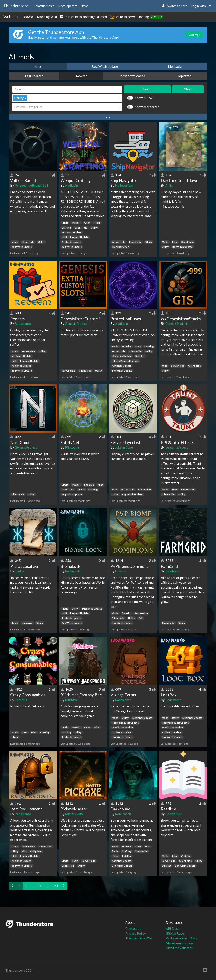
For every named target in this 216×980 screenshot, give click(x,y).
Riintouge (72, 447)
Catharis (21, 700)
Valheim (10, 17)
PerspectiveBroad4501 (32, 185)
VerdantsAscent (177, 447)
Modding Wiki (47, 17)
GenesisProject (76, 323)
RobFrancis (123, 814)
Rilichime (71, 700)
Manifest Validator (179, 948)
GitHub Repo (175, 933)
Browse (28, 17)
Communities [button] (43, 6)
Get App (195, 35)
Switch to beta (174, 6)
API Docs (172, 928)
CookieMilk (173, 814)
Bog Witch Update (105, 66)
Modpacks (175, 66)
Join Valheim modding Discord (84, 17)
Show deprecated (147, 107)
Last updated (34, 76)
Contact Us (133, 928)
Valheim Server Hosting (132, 17)
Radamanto (23, 323)
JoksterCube (124, 447)
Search (147, 89)
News (84, 6)
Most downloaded (132, 76)
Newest (81, 76)
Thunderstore (16, 6)
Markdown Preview (180, 943)
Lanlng (20, 571)
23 (56, 886)
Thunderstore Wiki (139, 938)
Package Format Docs (181, 938)
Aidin (169, 185)
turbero (121, 571)
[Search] (67, 89)
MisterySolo (74, 814)
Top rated (184, 76)
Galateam (172, 571)
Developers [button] (66, 6)
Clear (188, 89)
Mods (38, 66)
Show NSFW (144, 98)
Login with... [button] (200, 6)
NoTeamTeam (125, 185)
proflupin (71, 185)
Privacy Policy (136, 933)
